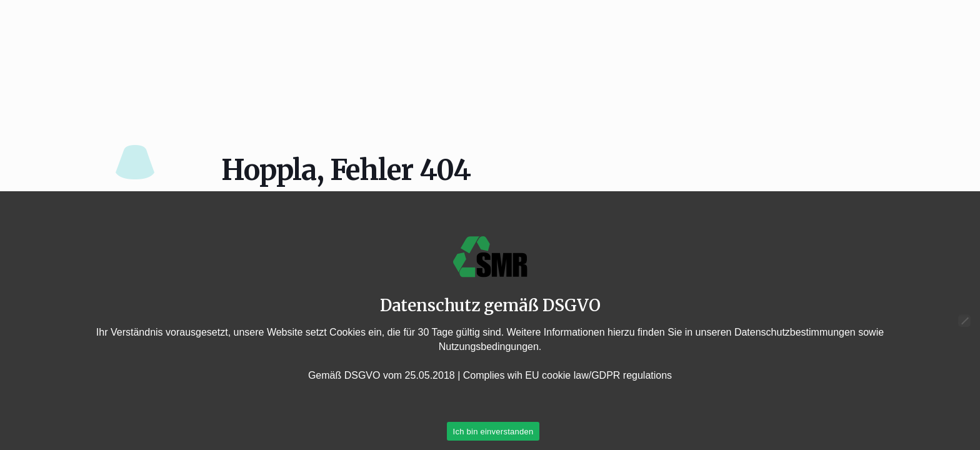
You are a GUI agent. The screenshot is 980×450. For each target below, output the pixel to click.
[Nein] (964, 321)
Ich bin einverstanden (493, 432)
